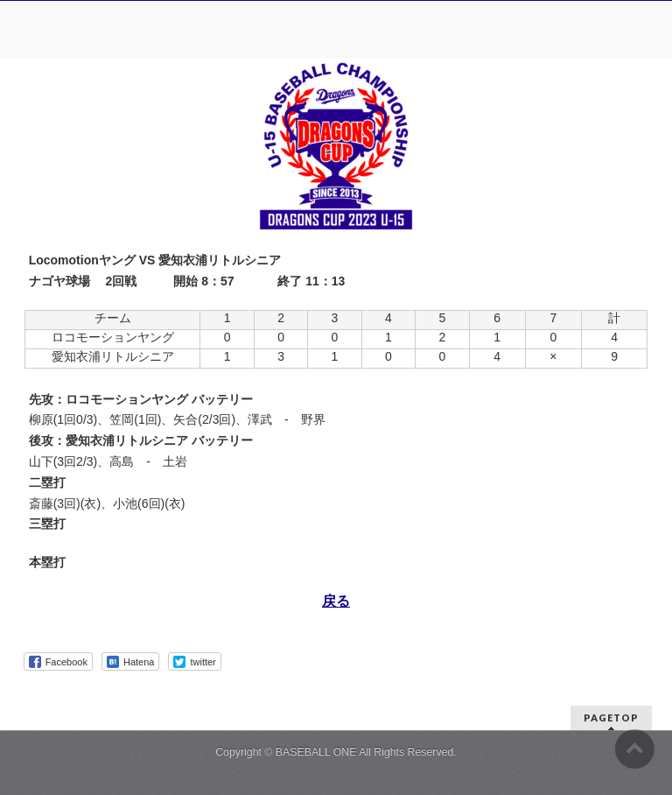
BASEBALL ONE (316, 752)
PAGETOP (611, 718)
